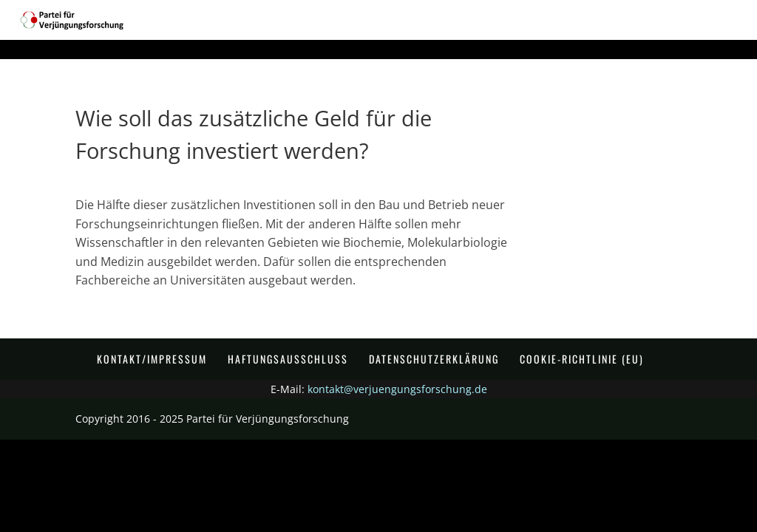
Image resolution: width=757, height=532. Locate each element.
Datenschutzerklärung (434, 359)
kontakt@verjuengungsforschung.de (397, 389)
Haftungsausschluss (288, 359)
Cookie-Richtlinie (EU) (582, 359)
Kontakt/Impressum (152, 359)
